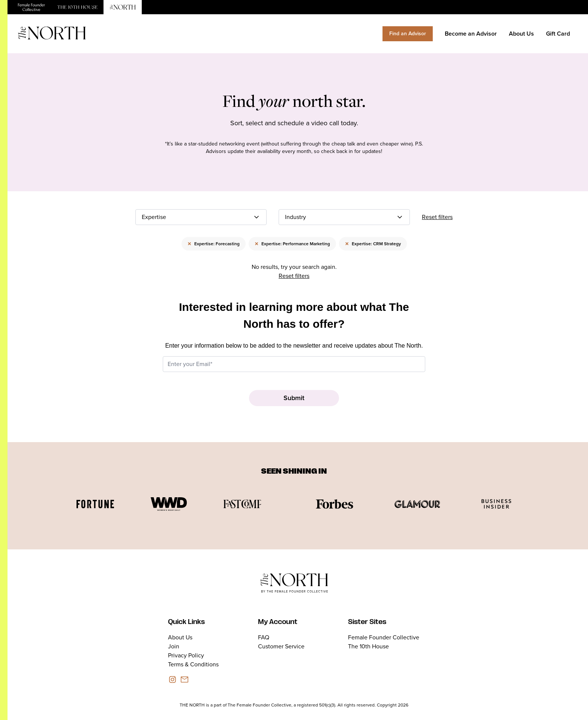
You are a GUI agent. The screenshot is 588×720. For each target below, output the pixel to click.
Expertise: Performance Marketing (292, 244)
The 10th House (368, 646)
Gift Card (558, 34)
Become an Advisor (471, 34)
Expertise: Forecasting (214, 244)
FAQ (264, 637)
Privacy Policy (186, 655)
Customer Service (281, 646)
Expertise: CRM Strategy (373, 244)
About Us (521, 34)
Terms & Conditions (193, 664)
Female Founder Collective (384, 637)
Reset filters (437, 217)
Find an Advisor (408, 34)
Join (174, 646)
